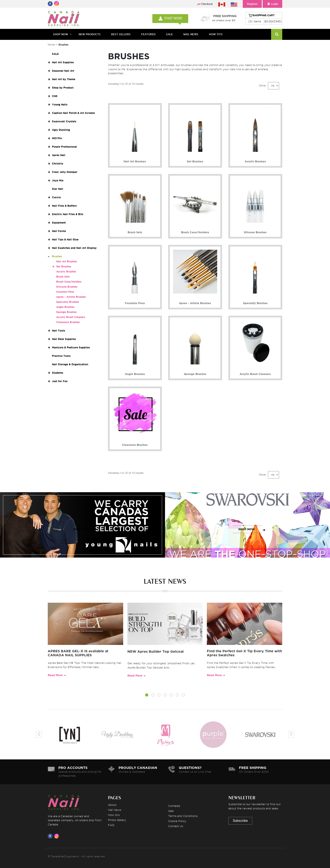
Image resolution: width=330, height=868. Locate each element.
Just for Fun (60, 381)
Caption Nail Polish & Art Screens (73, 113)
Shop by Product (63, 88)
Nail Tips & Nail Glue (65, 239)
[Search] (277, 34)
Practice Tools (61, 356)
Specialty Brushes (68, 302)
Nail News (115, 810)
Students (58, 373)
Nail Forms (59, 231)
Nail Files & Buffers (64, 206)
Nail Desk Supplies (64, 339)
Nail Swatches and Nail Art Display (74, 248)
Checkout (207, 4)
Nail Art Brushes (67, 261)
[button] (147, 696)
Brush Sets (63, 277)
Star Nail (58, 189)
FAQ (111, 825)
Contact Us (176, 826)
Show (262, 86)
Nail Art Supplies (63, 62)
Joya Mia (58, 180)
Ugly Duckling (61, 130)
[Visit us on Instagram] (57, 836)
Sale (171, 811)
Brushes (57, 256)
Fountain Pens (65, 292)
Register (252, 4)
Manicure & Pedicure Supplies (71, 347)
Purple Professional (64, 147)
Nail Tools (59, 331)
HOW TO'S (216, 34)
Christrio (58, 164)
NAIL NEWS (191, 34)
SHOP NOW (82, 529)
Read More (55, 675)
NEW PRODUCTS (90, 34)
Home (51, 45)
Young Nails (60, 104)
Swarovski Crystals (64, 121)
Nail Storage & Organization (70, 364)
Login (272, 4)
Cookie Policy (177, 821)
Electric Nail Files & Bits (68, 214)
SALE (169, 34)
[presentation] (39, 734)
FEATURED (148, 34)
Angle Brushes (65, 307)
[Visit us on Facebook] (51, 836)
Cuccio (56, 197)
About (112, 805)
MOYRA (57, 138)
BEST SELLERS (121, 34)
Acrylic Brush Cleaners (71, 317)
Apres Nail (59, 155)
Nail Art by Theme (64, 79)
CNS (55, 96)
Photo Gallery (117, 820)
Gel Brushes (64, 266)
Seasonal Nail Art (63, 71)
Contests (174, 806)
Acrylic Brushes (66, 272)
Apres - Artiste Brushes (71, 297)
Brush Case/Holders (69, 282)
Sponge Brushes (66, 312)
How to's (114, 815)
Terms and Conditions (183, 816)
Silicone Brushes (67, 287)
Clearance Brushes (68, 322)
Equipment (59, 223)
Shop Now (61, 34)
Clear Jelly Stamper (65, 172)
